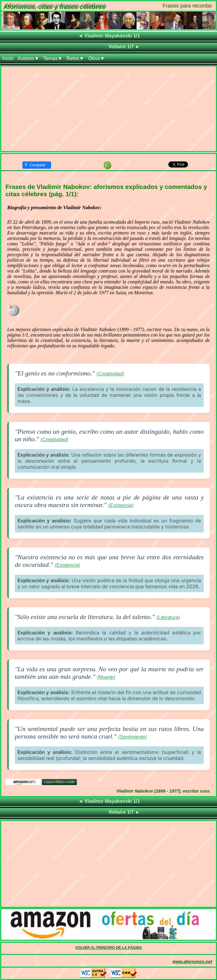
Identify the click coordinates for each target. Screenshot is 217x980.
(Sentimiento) (133, 737)
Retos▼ (75, 58)
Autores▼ (28, 58)
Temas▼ (53, 58)
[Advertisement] (108, 109)
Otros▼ (97, 58)
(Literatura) (168, 617)
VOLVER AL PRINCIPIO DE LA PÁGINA (109, 948)
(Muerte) (106, 677)
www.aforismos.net (192, 962)
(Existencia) (121, 505)
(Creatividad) (110, 374)
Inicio (8, 58)
